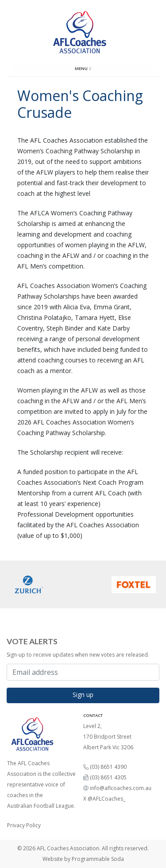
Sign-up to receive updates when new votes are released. (78, 655)
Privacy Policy (24, 825)
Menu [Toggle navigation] (83, 68)
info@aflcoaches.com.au (121, 788)
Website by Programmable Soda (83, 859)
